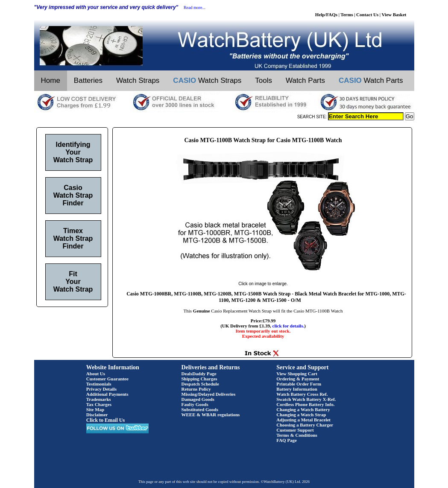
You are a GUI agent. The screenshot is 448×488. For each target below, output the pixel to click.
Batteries (88, 80)
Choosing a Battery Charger (305, 425)
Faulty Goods (195, 404)
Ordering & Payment (298, 379)
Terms (347, 15)
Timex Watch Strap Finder (73, 238)
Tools (264, 80)
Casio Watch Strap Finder (73, 195)
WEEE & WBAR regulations (211, 415)
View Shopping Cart (297, 374)
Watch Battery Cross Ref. (302, 394)
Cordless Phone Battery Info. (305, 404)
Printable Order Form (299, 384)
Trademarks (99, 399)
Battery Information (297, 389)
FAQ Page (287, 440)
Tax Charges (99, 404)
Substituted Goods (200, 409)
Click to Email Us (105, 420)
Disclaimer (97, 415)
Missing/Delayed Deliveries (209, 394)
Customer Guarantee (107, 379)
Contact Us (367, 15)
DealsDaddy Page (199, 374)
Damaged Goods (198, 399)
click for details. (288, 326)
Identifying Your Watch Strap (73, 152)
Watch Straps (138, 80)
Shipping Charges (199, 379)
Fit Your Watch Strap (73, 282)
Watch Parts (305, 80)
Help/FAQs (326, 15)
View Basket (394, 15)
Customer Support (295, 430)
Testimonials (99, 384)
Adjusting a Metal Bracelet (303, 420)
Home (51, 80)
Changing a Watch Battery (303, 409)
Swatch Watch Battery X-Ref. (306, 399)
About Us (96, 374)
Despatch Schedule (200, 384)
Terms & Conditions (297, 435)
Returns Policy (196, 389)
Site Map (95, 409)
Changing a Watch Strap (301, 415)
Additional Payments (107, 394)
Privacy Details (101, 389)
